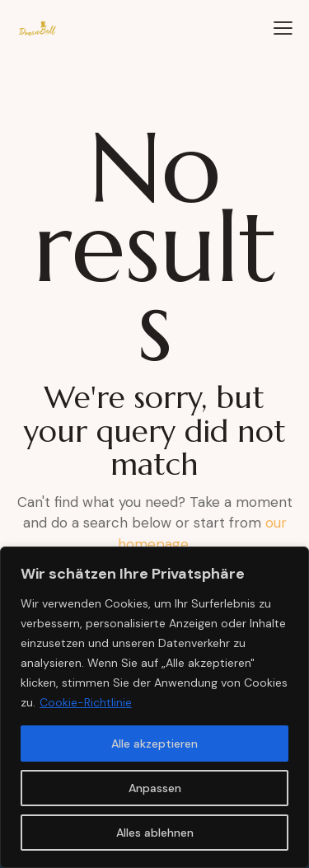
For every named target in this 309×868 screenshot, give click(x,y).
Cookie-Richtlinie (86, 702)
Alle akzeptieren (154, 744)
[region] (154, 707)
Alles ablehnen (155, 833)
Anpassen (155, 788)
